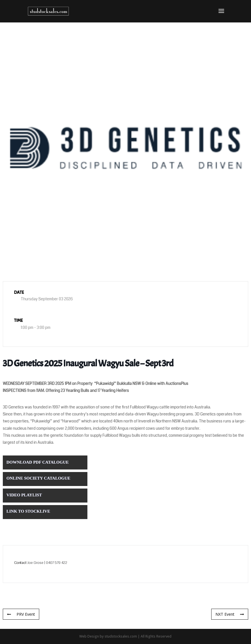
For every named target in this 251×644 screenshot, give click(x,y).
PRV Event (21, 614)
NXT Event (230, 614)
